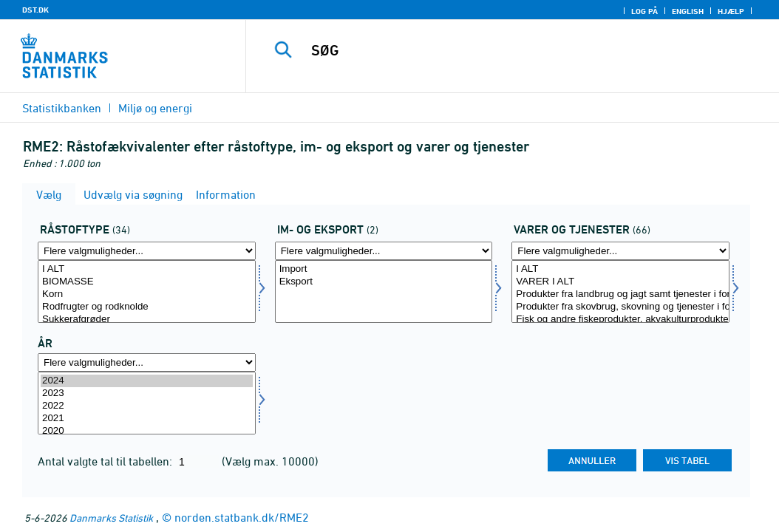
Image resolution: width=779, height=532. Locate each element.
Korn (147, 294)
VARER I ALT (620, 282)
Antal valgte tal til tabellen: (106, 461)
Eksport (384, 282)
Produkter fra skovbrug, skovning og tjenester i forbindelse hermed (620, 307)
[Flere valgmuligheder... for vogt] (620, 251)
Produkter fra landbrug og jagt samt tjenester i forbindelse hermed (620, 294)
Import (384, 269)
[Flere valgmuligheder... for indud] (384, 251)
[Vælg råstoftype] (147, 291)
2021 (147, 419)
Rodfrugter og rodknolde (147, 307)
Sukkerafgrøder (147, 320)
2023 (147, 393)
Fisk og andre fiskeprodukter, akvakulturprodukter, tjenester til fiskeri (620, 320)
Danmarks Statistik (111, 518)
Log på (644, 11)
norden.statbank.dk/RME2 (242, 517)
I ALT (147, 269)
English (688, 11)
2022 (147, 406)
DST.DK (35, 10)
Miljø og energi (155, 108)
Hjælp (731, 11)
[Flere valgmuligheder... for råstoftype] (147, 251)
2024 (147, 381)
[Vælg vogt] (620, 291)
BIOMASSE (147, 282)
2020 (147, 431)
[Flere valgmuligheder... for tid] (147, 362)
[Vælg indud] (384, 291)
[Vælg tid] (147, 403)
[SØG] (516, 50)
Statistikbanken (62, 108)
